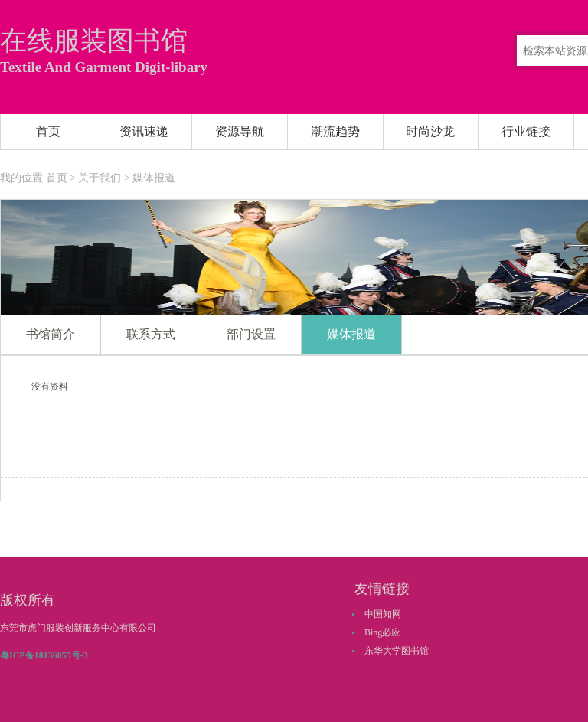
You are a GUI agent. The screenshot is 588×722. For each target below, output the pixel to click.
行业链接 (526, 131)
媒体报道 (154, 178)
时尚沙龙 (430, 131)
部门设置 (251, 334)
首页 (48, 131)
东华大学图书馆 (397, 651)
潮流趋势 (335, 131)
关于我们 (100, 178)
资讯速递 (144, 131)
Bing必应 (382, 632)
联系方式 (151, 334)
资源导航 (240, 131)
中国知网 (383, 614)
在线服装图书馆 (94, 41)
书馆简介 (51, 334)
